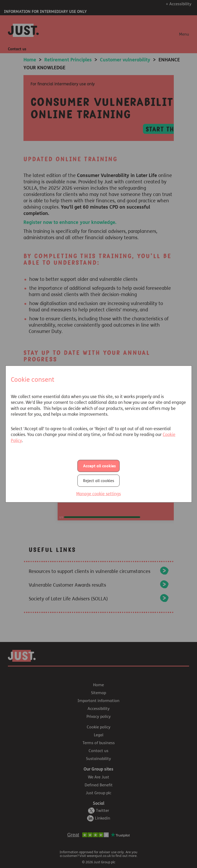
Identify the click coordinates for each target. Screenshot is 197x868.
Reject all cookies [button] (99, 481)
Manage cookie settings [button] (98, 494)
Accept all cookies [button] (99, 466)
